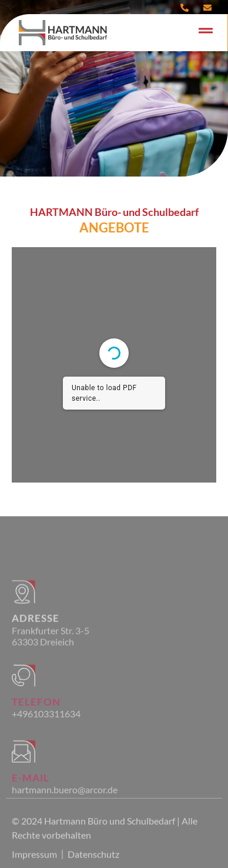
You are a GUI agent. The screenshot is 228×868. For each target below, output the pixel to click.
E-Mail (31, 796)
